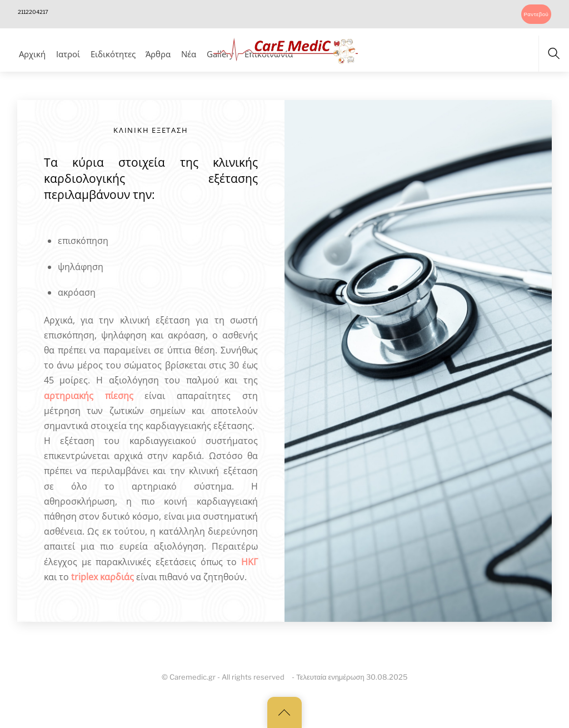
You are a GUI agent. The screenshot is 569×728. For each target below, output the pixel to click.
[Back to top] (284, 712)
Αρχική (32, 54)
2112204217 (33, 12)
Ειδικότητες (113, 54)
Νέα (189, 54)
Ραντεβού (536, 14)
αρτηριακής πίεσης (89, 396)
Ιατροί (68, 54)
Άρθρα (158, 54)
